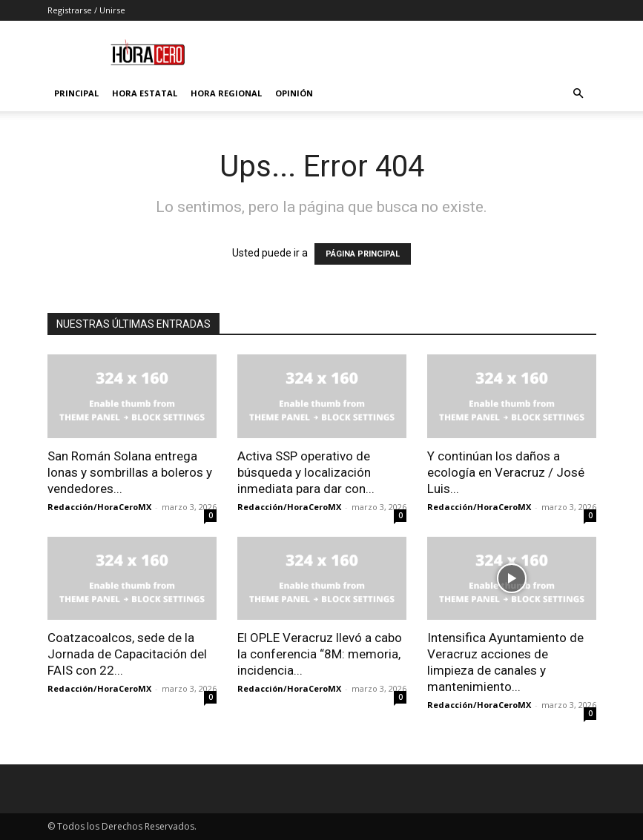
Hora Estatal (145, 93)
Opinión (294, 93)
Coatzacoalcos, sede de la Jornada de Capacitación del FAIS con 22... (127, 654)
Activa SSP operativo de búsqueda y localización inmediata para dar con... (306, 472)
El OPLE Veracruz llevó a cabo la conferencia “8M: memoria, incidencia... (320, 654)
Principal (76, 93)
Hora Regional (226, 93)
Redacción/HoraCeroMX (99, 507)
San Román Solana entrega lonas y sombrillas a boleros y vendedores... (130, 472)
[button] (578, 94)
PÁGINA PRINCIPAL (363, 254)
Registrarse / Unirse (86, 10)
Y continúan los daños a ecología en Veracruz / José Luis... (506, 472)
